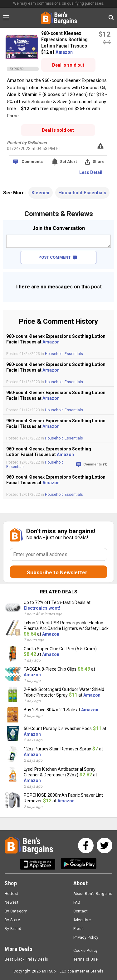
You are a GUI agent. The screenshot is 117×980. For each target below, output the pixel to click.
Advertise (82, 920)
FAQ (77, 902)
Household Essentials (82, 193)
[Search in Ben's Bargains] (111, 18)
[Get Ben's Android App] (79, 864)
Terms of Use (85, 959)
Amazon (64, 52)
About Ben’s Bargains (93, 894)
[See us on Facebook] (86, 845)
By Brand (13, 929)
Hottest (12, 894)
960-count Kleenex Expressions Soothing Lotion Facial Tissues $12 (64, 43)
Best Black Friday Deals (27, 959)
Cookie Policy (86, 951)
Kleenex (40, 193)
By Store (12, 920)
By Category (16, 911)
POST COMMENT (58, 257)
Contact (81, 911)
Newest (12, 902)
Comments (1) (95, 464)
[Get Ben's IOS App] (40, 864)
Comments (32, 162)
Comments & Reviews (59, 214)
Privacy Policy (86, 937)
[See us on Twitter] (105, 845)
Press (79, 929)
